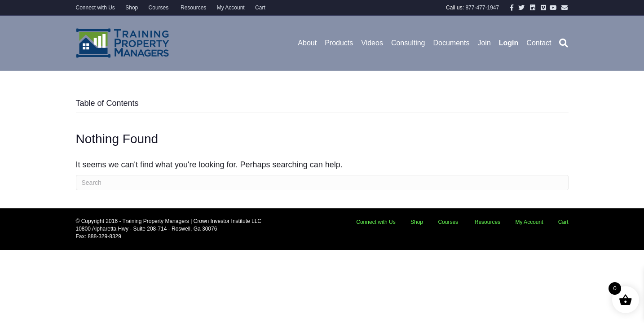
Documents (452, 43)
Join (484, 43)
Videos (372, 43)
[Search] (562, 43)
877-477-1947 (482, 8)
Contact (539, 43)
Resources (193, 8)
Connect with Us (95, 8)
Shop (132, 8)
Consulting (408, 43)
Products (339, 43)
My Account (231, 8)
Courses (159, 8)
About (307, 43)
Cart (260, 8)
